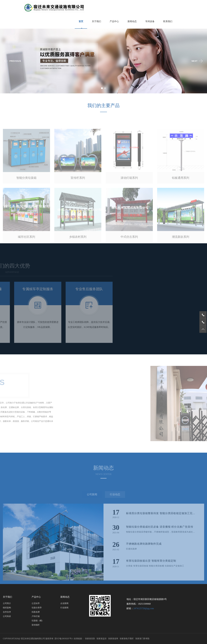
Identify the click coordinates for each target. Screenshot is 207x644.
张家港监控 (101, 639)
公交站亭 (36, 603)
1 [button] (102, 89)
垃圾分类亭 (37, 608)
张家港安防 (90, 639)
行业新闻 (64, 608)
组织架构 (7, 608)
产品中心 (114, 21)
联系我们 (168, 21)
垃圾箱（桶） (38, 621)
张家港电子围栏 (127, 639)
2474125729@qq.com (144, 608)
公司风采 (7, 616)
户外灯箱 (36, 616)
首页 (81, 21)
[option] (103, 61)
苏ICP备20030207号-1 (64, 639)
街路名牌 (36, 612)
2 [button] (106, 89)
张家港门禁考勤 (142, 639)
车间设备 (150, 21)
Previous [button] (15, 61)
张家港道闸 (113, 639)
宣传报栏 (36, 625)
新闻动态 (132, 21)
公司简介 (7, 603)
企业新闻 (64, 603)
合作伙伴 (7, 612)
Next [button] (195, 61)
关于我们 (96, 21)
